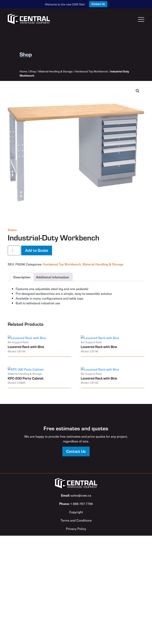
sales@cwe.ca (76, 495)
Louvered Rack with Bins (26, 347)
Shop (33, 71)
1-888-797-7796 (76, 504)
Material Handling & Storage (56, 71)
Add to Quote (37, 250)
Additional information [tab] (53, 277)
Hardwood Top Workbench (91, 71)
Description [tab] (22, 277)
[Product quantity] (14, 250)
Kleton (12, 230)
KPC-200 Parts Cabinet (26, 378)
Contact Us (98, 4)
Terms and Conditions (76, 520)
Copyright (76, 512)
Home (23, 71)
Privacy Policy (76, 529)
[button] (138, 91)
